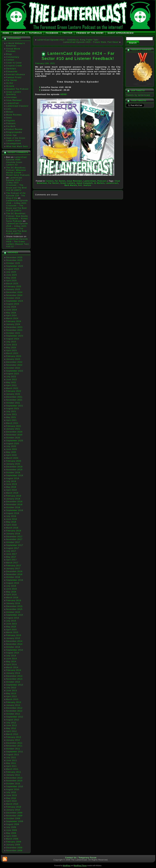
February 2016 (14, 600)
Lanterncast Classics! (17, 106)
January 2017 (13, 568)
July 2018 (11, 516)
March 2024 (12, 318)
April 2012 (11, 731)
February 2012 (14, 737)
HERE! (64, 94)
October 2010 (13, 784)
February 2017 (14, 566)
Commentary (13, 57)
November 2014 (14, 644)
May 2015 (11, 627)
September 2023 (15, 336)
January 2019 (13, 499)
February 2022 (14, 391)
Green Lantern (68, 183)
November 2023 (14, 330)
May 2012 (11, 728)
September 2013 (15, 685)
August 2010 (13, 789)
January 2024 (13, 324)
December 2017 (14, 537)
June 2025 (12, 275)
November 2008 (14, 850)
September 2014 (15, 650)
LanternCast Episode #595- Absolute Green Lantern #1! (16, 161)
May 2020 (11, 452)
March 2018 (12, 528)
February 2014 (14, 670)
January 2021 (13, 429)
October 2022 (13, 368)
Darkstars (11, 69)
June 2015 (12, 624)
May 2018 (11, 522)
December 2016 (14, 571)
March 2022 (12, 388)
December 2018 (14, 501)
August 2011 (13, 755)
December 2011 (14, 743)
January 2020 (13, 464)
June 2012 (12, 725)
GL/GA (10, 83)
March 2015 (12, 632)
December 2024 (14, 292)
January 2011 (13, 775)
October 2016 (13, 577)
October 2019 (13, 472)
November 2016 (14, 574)
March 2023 (12, 353)
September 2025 (15, 266)
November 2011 (14, 746)
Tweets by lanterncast (138, 95)
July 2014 (11, 656)
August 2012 (13, 720)
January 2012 (13, 740)
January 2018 (13, 534)
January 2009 (13, 845)
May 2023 (11, 348)
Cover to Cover (14, 63)
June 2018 (12, 519)
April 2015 (11, 630)
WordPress (67, 866)
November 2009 (14, 816)
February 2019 (14, 496)
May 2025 (11, 278)
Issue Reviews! (14, 100)
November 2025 (14, 260)
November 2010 (14, 781)
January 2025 (13, 289)
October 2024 (13, 298)
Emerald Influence (16, 74)
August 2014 (13, 653)
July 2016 (11, 586)
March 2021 (12, 423)
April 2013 (11, 696)
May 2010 (11, 798)
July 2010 (11, 792)
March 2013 (12, 699)
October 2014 (13, 647)
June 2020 (12, 449)
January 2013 (13, 705)
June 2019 (12, 484)
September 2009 (15, 821)
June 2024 (12, 310)
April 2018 (11, 525)
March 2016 (12, 597)
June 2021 (12, 414)
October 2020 (13, 438)
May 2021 (11, 417)
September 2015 (15, 615)
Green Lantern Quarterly (14, 93)
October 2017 (13, 542)
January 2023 (13, 359)
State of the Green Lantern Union (16, 139)
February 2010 (14, 807)
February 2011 (14, 772)
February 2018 (14, 531)
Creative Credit (14, 66)
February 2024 (14, 321)
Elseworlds (12, 72)
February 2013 (14, 702)
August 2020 (13, 443)
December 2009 (14, 813)
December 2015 (14, 606)
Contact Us (71, 858)
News (9, 118)
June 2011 (12, 760)
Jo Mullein (99, 183)
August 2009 (13, 824)
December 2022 (14, 362)
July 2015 (11, 621)
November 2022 (14, 365)
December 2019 (14, 467)
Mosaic (10, 112)
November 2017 (14, 539)
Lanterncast (112, 183)
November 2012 (14, 711)
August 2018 (13, 513)
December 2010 (14, 778)
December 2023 (14, 327)
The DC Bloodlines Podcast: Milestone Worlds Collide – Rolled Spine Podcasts (18, 171)
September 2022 (15, 371)
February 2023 (14, 356)
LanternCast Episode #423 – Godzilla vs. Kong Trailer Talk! (68, 40)
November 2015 (14, 609)
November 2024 (14, 295)
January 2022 (13, 394)
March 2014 (12, 667)
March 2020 (12, 458)
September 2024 (15, 301)
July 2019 (11, 481)
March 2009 (12, 839)
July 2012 (11, 723)
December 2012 (14, 708)
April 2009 (11, 836)
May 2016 (11, 592)
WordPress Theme (80, 866)
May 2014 (11, 661)
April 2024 (11, 315)
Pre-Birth (11, 126)
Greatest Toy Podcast (17, 89)
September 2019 (15, 475)
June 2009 (12, 830)
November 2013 (14, 679)
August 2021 (13, 408)
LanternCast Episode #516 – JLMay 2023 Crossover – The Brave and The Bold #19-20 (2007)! (16, 184)
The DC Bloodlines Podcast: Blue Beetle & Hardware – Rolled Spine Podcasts (17, 217)
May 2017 (11, 557)
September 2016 (15, 580)
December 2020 (14, 432)
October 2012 (13, 714)
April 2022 (11, 385)
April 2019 (11, 490)
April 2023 (11, 350)
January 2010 (13, 810)
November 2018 (14, 504)
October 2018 (13, 507)
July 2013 (11, 688)
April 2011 (11, 766)
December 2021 (14, 397)
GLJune (10, 86)
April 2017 (11, 560)
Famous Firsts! (14, 77)
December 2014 (14, 641)
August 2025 (13, 269)
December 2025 (14, 257)
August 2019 (13, 478)
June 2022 (12, 379)
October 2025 (13, 263)
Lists (9, 109)
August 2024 (13, 304)
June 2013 (12, 690)
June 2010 (12, 795)
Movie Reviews (14, 115)
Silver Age (11, 135)
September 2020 (15, 441)
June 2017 (12, 554)
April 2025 (11, 281)
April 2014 (11, 664)
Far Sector (12, 80)
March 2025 (12, 283)
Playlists (11, 121)
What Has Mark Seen (17, 146)
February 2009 (14, 842)
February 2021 (14, 426)
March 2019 (12, 493)
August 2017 (13, 548)
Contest (10, 60)
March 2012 (12, 734)
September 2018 (15, 510)
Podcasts (11, 123)
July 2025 (11, 272)
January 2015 (13, 638)
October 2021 (13, 403)
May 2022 (11, 382)
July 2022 (11, 377)
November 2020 (14, 435)
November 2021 (14, 400)
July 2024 (11, 307)
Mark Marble (71, 185)
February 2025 (14, 286)
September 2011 (15, 752)
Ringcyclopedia (14, 132)
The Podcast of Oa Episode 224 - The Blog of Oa (16, 196)
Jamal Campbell (85, 183)
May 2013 (11, 693)
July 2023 (11, 342)
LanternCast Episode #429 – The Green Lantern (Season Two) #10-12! (18, 243)
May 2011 (11, 763)
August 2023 (13, 339)
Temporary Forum (87, 858)
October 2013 (13, 682)
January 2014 (13, 673)
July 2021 (11, 411)
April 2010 (11, 801)
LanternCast (12, 103)
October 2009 (13, 818)
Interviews (11, 97)
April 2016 (11, 595)
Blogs (9, 54)
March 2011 (12, 769)
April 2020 (11, 455)
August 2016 (13, 583)
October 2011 (13, 749)
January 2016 (13, 603)
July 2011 (11, 757)
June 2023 (12, 345)
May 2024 (11, 313)
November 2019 (14, 470)
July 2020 (11, 446)
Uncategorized (14, 143)
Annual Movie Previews (13, 50)
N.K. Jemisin (85, 185)
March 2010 (12, 804)
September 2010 (15, 786)
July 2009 (11, 827)
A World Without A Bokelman (15, 45)
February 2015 (14, 635)
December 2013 (14, 676)
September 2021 (15, 406)
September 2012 (15, 717)
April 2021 (11, 420)
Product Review (14, 129)
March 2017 (12, 563)
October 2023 (13, 333)
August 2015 (13, 618)
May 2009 (11, 833)
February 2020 (14, 461)
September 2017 (15, 545)
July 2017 (11, 551)
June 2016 (12, 589)
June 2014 (12, 659)
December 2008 (14, 848)
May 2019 (11, 487)
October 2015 (13, 612)
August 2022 (13, 374)
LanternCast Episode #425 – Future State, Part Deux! (91, 42)
